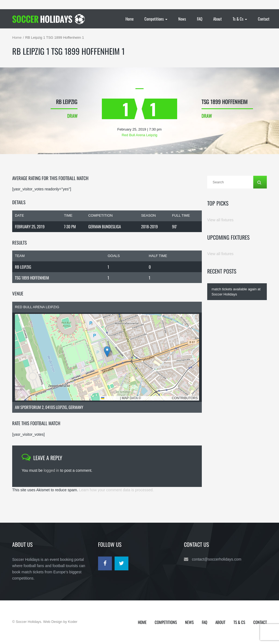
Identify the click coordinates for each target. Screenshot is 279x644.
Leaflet (110, 398)
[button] (107, 352)
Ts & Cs (240, 19)
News (182, 19)
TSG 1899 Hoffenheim (32, 278)
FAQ (200, 19)
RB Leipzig (23, 267)
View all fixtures (220, 220)
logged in (51, 470)
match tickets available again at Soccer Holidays (236, 292)
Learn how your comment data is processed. (116, 490)
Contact (264, 19)
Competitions (156, 19)
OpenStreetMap (156, 398)
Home (129, 19)
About (218, 19)
